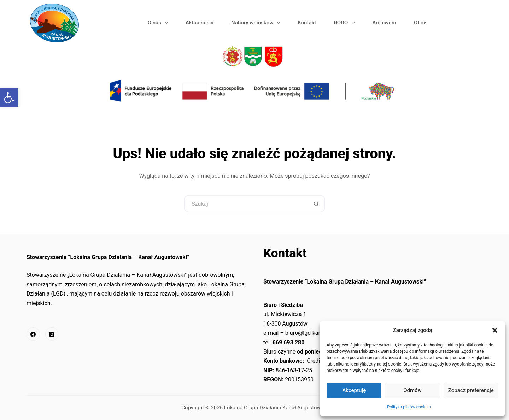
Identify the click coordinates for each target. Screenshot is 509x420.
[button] (495, 330)
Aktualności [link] (200, 23)
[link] (9, 98)
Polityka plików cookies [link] (409, 407)
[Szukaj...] (246, 204)
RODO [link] (346, 23)
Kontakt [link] (307, 23)
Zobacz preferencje (471, 390)
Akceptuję (354, 390)
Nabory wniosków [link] (257, 23)
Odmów (413, 390)
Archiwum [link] (384, 23)
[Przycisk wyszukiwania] (316, 204)
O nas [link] (159, 23)
